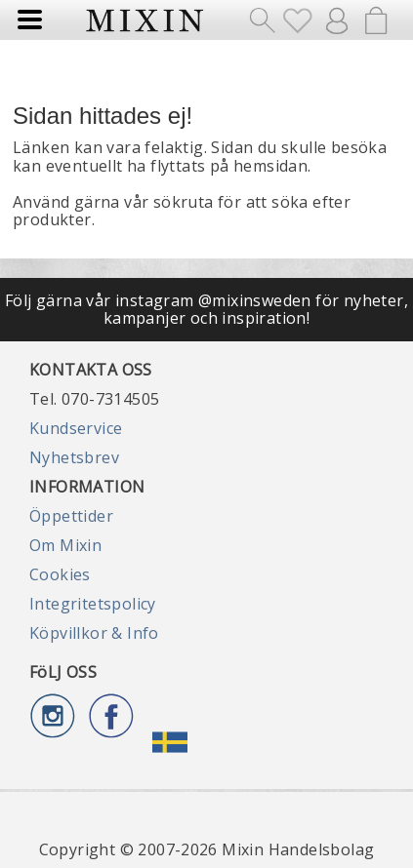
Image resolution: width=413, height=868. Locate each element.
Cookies (60, 574)
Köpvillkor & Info (94, 633)
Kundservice (76, 428)
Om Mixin (65, 545)
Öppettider (71, 516)
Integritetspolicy (93, 604)
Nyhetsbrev (74, 457)
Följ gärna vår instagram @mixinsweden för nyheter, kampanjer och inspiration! (206, 309)
